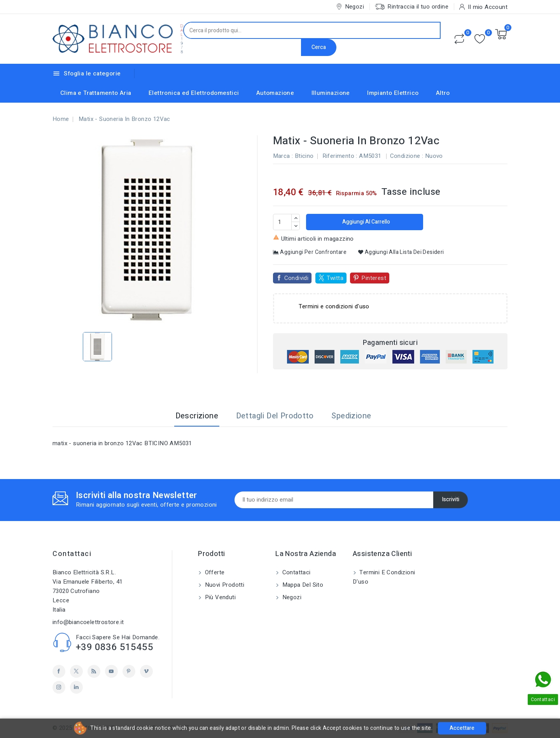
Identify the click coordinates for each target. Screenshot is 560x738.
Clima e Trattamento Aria (96, 93)
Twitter (76, 671)
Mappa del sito (302, 585)
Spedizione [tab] (351, 416)
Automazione (275, 93)
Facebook (59, 671)
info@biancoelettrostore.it (88, 622)
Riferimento (338, 156)
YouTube (111, 671)
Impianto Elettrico (393, 93)
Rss (94, 671)
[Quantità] (282, 222)
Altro (443, 93)
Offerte (214, 572)
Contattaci (72, 554)
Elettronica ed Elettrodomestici (194, 93)
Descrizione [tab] (197, 416)
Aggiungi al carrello (366, 222)
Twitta (335, 278)
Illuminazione (331, 93)
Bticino (304, 156)
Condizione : (407, 156)
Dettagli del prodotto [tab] (275, 416)
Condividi (297, 278)
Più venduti (219, 597)
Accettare (462, 728)
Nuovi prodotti (224, 585)
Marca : (283, 156)
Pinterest (374, 278)
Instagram (59, 687)
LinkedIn (76, 687)
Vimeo (146, 671)
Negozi (291, 597)
